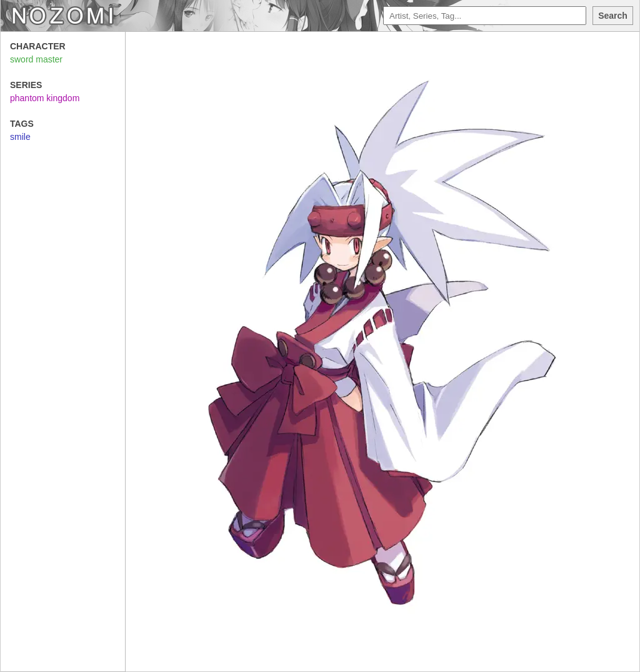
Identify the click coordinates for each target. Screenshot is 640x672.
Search (613, 16)
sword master (36, 59)
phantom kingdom (45, 98)
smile (20, 137)
